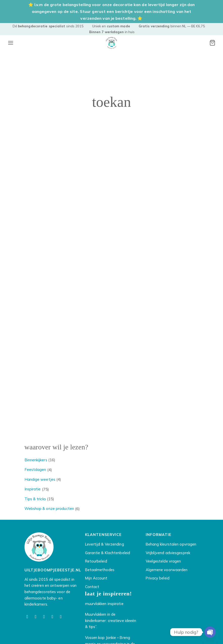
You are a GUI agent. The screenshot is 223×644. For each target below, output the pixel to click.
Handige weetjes (40, 479)
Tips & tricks (35, 499)
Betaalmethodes (100, 570)
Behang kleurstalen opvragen (171, 544)
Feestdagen (35, 470)
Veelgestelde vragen (163, 561)
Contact (92, 587)
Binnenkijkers (36, 460)
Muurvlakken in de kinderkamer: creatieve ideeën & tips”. (111, 620)
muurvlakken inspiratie (104, 604)
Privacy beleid (158, 578)
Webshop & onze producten (49, 508)
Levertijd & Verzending (105, 544)
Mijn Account (96, 578)
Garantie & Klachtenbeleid (108, 553)
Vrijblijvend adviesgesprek (168, 553)
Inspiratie (33, 489)
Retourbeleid (96, 561)
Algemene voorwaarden (167, 570)
